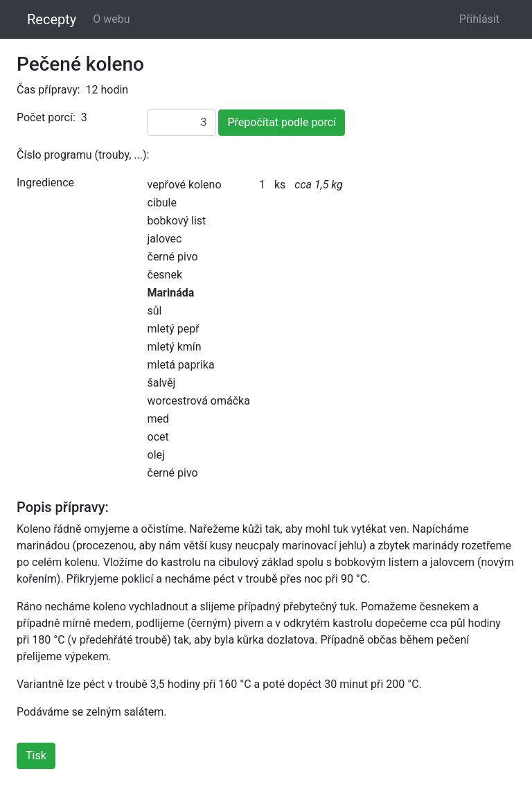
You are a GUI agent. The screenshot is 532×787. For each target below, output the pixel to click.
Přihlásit (479, 19)
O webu (111, 19)
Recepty (52, 19)
